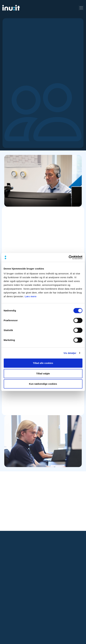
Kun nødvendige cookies (43, 384)
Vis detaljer (70, 353)
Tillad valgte (43, 373)
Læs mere (31, 296)
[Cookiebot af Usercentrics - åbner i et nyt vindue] (69, 257)
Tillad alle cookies (43, 363)
